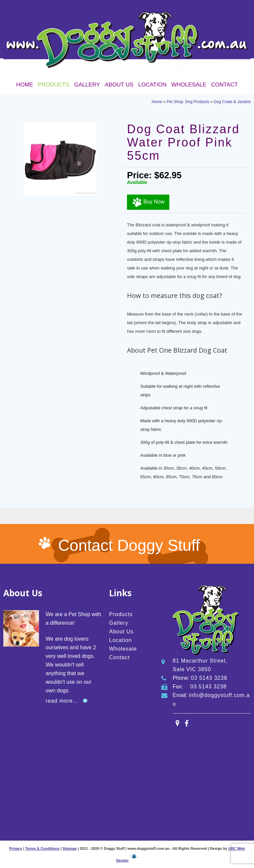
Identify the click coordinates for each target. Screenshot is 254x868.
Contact (224, 85)
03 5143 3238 (209, 678)
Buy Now (148, 202)
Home (25, 85)
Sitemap (70, 848)
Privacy (16, 848)
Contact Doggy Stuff (129, 545)
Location (152, 85)
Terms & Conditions (42, 848)
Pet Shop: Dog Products (188, 102)
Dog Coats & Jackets (232, 102)
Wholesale (189, 85)
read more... (62, 701)
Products (53, 85)
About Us (119, 85)
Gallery (87, 85)
